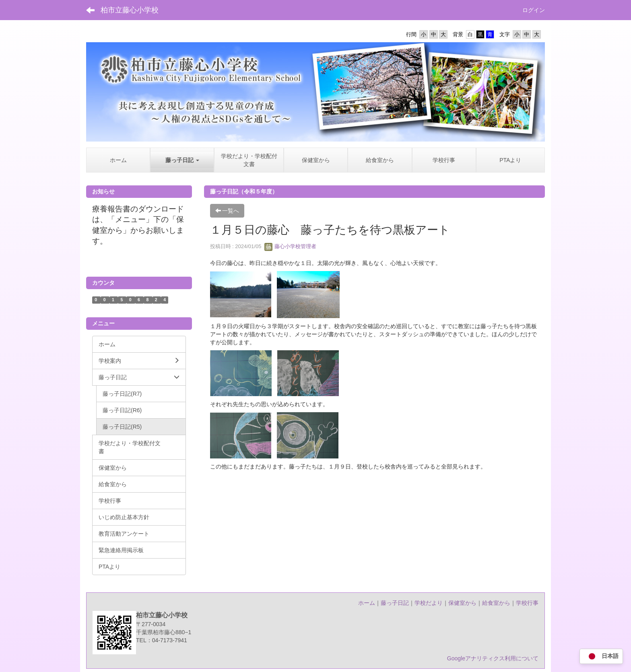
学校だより (429, 603)
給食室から (496, 603)
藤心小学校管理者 (291, 246)
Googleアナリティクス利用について (493, 658)
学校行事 (527, 603)
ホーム (367, 603)
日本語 (601, 657)
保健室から (462, 603)
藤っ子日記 (395, 603)
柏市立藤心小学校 (130, 10)
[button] (182, 160)
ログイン (534, 10)
